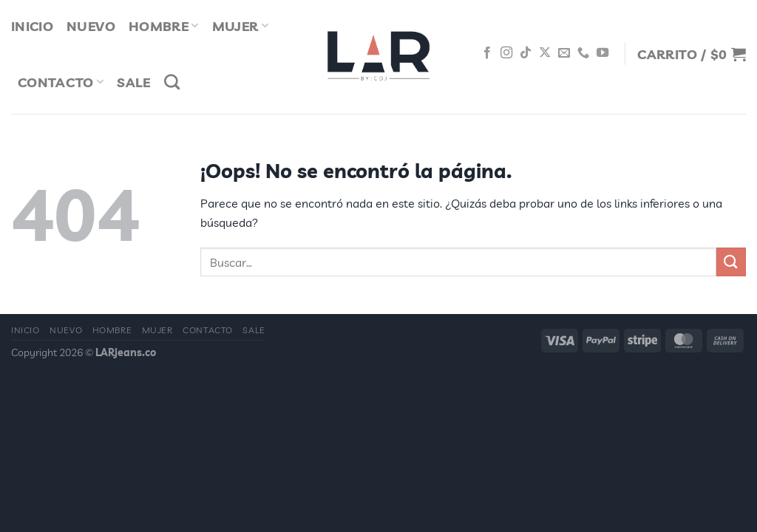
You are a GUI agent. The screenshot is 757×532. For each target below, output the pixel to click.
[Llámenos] (583, 53)
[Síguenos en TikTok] (526, 53)
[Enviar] (731, 262)
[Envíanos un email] (564, 53)
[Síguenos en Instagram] (506, 53)
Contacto (61, 82)
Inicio (26, 330)
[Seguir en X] (545, 53)
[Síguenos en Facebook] (487, 53)
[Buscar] (172, 82)
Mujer (157, 330)
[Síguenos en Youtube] (602, 53)
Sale (133, 82)
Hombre (112, 330)
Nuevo (66, 330)
